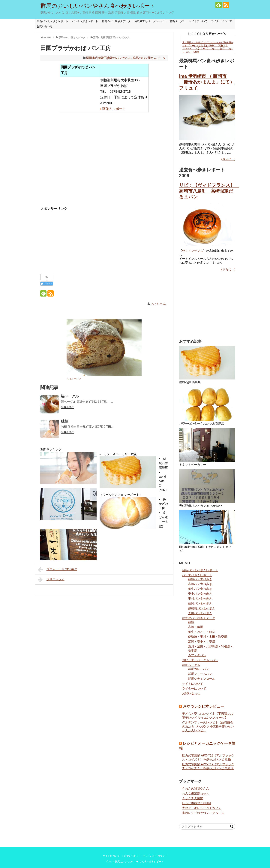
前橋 (191, 622)
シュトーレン (74, 379)
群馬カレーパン (199, 669)
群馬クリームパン (200, 674)
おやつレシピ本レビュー (203, 706)
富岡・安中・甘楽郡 (202, 642)
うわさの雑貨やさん (196, 789)
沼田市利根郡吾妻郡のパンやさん (109, 58)
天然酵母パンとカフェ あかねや (200, 506)
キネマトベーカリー (193, 465)
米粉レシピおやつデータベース (203, 813)
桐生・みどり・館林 (202, 632)
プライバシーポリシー (155, 856)
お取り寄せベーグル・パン (150, 21)
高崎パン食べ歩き (200, 584)
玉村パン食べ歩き (200, 599)
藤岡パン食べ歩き (200, 603)
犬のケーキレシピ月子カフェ (202, 808)
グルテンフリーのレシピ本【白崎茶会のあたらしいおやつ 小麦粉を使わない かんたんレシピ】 (208, 726)
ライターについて (221, 21)
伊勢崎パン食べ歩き (202, 608)
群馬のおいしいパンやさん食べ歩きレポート (98, 6)
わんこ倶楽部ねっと (196, 793)
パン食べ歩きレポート (85, 21)
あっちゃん (158, 304)
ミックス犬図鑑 (193, 798)
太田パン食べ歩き (200, 613)
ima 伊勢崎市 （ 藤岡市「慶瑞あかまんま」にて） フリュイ (207, 82)
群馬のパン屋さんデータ (116, 21)
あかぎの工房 (163, 504)
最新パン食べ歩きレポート (52, 21)
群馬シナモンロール (202, 679)
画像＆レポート (114, 109)
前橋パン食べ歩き (200, 579)
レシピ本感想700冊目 (197, 803)
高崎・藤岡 (196, 627)
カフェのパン (197, 655)
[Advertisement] (104, 162)
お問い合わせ (45, 26)
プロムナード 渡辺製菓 (57, 570)
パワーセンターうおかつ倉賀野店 (202, 423)
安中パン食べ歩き (200, 594)
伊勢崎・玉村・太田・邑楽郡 (208, 637)
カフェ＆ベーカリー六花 (120, 454)
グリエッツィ (51, 580)
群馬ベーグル (177, 21)
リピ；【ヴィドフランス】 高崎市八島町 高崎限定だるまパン (209, 191)
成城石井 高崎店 (163, 463)
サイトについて (198, 21)
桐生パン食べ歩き (200, 589)
